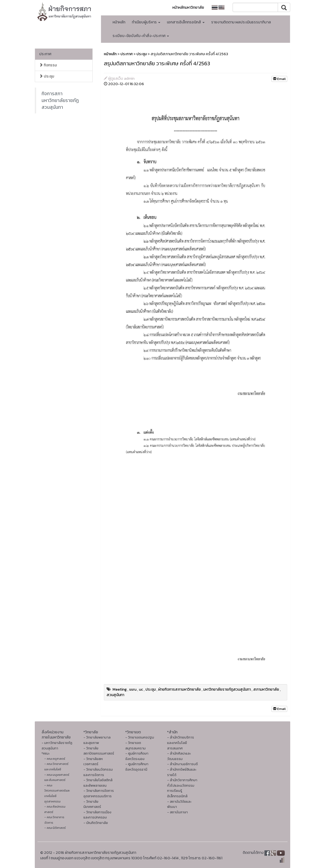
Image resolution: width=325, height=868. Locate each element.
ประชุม (47, 76)
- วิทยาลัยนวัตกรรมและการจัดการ (98, 772)
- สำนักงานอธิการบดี (182, 764)
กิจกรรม (48, 65)
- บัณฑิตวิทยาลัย (96, 823)
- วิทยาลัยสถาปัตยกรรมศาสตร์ (99, 751)
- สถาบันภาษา (177, 812)
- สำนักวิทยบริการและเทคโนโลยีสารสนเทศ (181, 743)
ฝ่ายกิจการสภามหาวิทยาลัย (179, 689)
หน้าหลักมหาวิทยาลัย (188, 7)
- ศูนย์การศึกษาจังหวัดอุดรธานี (137, 767)
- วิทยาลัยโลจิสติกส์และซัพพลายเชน (98, 783)
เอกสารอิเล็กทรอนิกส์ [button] (186, 22)
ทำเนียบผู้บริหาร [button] (146, 22)
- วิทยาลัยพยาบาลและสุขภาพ (97, 740)
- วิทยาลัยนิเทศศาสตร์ (92, 804)
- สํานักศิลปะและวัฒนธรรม (179, 756)
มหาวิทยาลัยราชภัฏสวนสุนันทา (227, 689)
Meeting (120, 689)
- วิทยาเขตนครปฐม (140, 737)
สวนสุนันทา (115, 695)
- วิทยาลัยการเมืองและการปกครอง (97, 815)
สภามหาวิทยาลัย (266, 689)
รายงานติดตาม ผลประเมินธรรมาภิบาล (241, 22)
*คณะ (46, 753)
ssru (133, 689)
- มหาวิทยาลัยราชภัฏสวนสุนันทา (57, 745)
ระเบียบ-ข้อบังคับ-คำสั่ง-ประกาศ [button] (141, 36)
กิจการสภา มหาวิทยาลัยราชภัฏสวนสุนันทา (60, 100)
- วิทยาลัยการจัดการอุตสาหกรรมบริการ (99, 793)
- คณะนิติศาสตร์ (55, 828)
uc (141, 689)
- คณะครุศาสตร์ (55, 759)
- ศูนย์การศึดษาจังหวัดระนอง (137, 756)
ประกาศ (45, 54)
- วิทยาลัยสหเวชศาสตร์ (93, 762)
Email (279, 79)
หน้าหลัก (119, 22)
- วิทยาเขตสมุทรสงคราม (135, 745)
